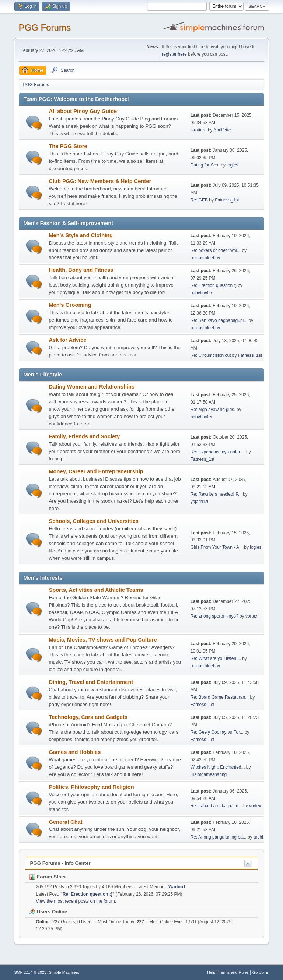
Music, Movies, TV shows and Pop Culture (103, 640)
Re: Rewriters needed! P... (216, 494)
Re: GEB (199, 200)
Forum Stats (47, 877)
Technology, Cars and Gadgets (88, 717)
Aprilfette (222, 130)
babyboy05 (201, 293)
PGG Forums (44, 27)
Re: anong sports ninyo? (214, 616)
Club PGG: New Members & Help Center (100, 181)
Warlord (177, 887)
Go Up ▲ (261, 972)
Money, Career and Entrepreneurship (96, 471)
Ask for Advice (67, 340)
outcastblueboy (205, 258)
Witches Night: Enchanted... (218, 767)
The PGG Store (68, 146)
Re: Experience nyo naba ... (218, 452)
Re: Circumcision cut (211, 355)
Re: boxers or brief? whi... (216, 250)
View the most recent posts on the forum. (76, 901)
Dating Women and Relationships (92, 387)
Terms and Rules (234, 972)
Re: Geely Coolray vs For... (217, 732)
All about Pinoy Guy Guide (83, 111)
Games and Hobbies (75, 752)
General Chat (65, 822)
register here (174, 54)
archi (258, 837)
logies (232, 165)
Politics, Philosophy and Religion (91, 787)
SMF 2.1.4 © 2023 (30, 972)
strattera (199, 130)
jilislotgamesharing (209, 774)
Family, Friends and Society (84, 436)
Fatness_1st (227, 200)
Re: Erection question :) (214, 285)
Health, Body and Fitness (81, 270)
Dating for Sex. (205, 165)
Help (211, 972)
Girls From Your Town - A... (217, 547)
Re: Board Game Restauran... (220, 697)
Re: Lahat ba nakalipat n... (216, 806)
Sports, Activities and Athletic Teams (96, 590)
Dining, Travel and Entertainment (91, 682)
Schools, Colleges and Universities (94, 521)
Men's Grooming (70, 305)
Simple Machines (64, 972)
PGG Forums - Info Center (60, 863)
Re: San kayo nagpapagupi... (219, 320)
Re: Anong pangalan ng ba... (219, 837)
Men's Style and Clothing (81, 235)
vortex (251, 616)
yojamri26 (200, 502)
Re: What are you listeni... (216, 658)
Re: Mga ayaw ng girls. (213, 410)
